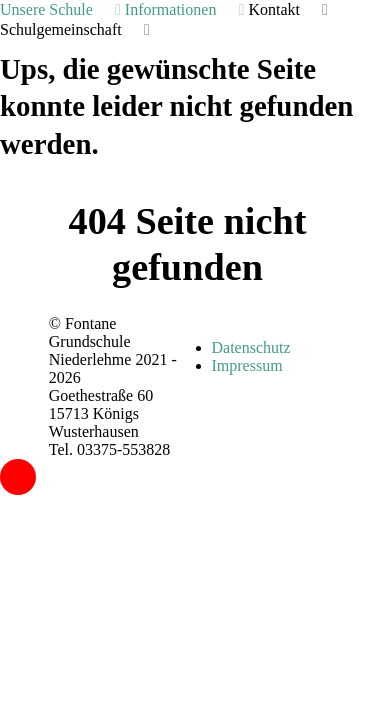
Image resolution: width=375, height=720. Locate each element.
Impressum (247, 365)
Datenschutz (251, 347)
